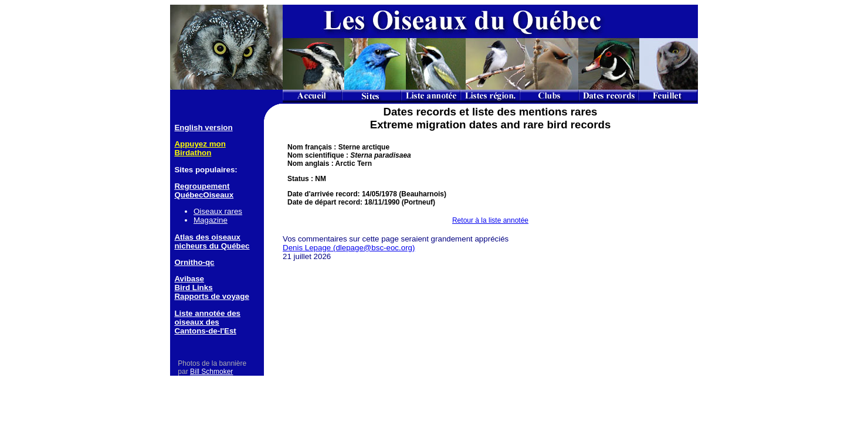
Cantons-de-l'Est (205, 331)
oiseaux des (196, 322)
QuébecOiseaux (204, 195)
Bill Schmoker (211, 372)
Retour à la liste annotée (490, 220)
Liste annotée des (207, 313)
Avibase (189, 279)
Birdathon (193, 153)
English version (203, 127)
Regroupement (202, 186)
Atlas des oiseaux (207, 237)
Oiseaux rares (218, 211)
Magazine (211, 220)
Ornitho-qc (194, 262)
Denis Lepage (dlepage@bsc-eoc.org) (349, 248)
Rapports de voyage (211, 296)
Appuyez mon (200, 144)
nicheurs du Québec (212, 246)
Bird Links (193, 287)
